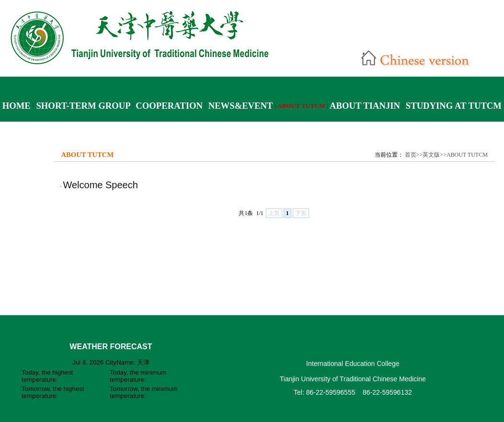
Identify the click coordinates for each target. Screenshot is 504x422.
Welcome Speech (100, 185)
